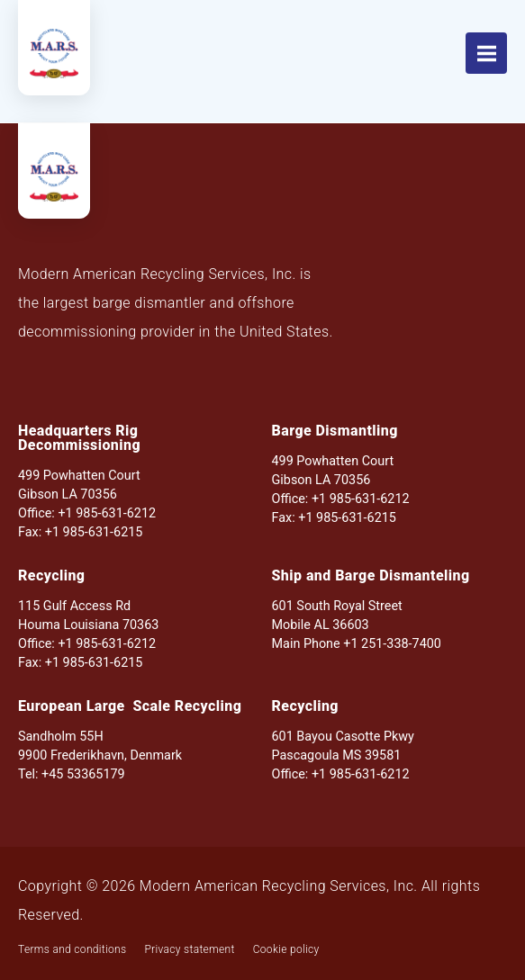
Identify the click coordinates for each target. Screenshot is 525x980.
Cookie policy (286, 949)
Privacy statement (189, 949)
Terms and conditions (72, 949)
